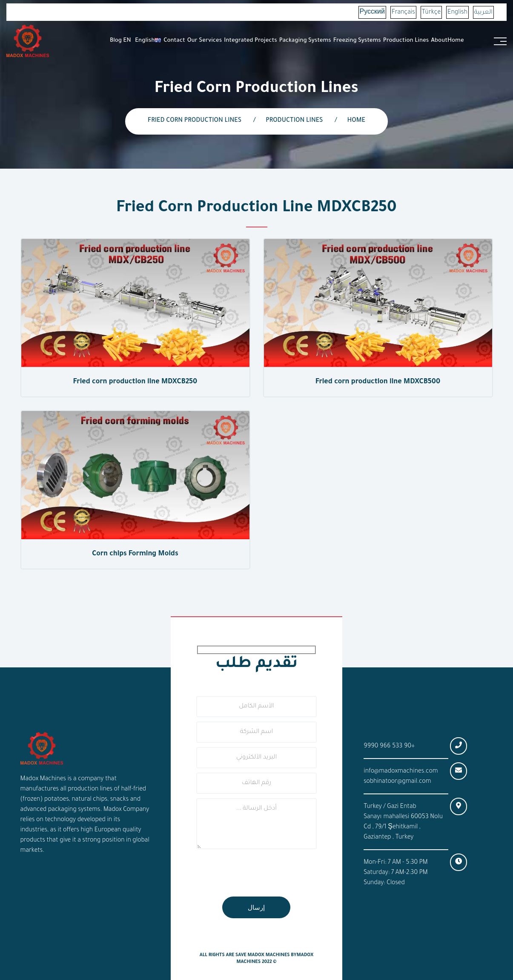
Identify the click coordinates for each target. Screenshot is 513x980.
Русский (372, 13)
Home (456, 41)
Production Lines (406, 41)
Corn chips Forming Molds (135, 554)
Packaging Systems (305, 41)
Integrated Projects (251, 41)
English (457, 13)
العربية (483, 13)
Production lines (294, 121)
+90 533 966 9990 (389, 747)
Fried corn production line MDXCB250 (135, 382)
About (439, 41)
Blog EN (120, 41)
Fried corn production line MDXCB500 (378, 382)
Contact (174, 41)
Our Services (205, 41)
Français (403, 13)
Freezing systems (357, 41)
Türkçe (431, 13)
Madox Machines (268, 955)
